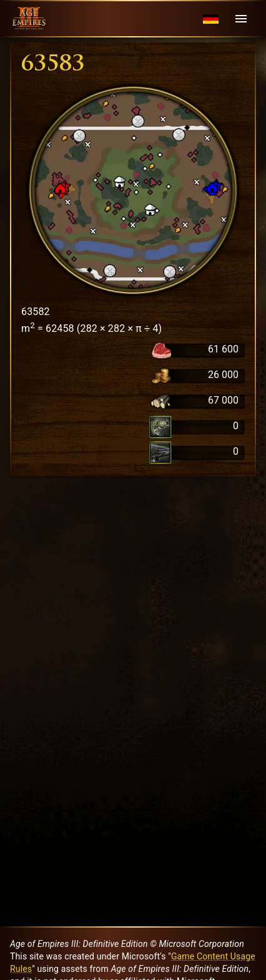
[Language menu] (211, 19)
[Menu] (241, 19)
